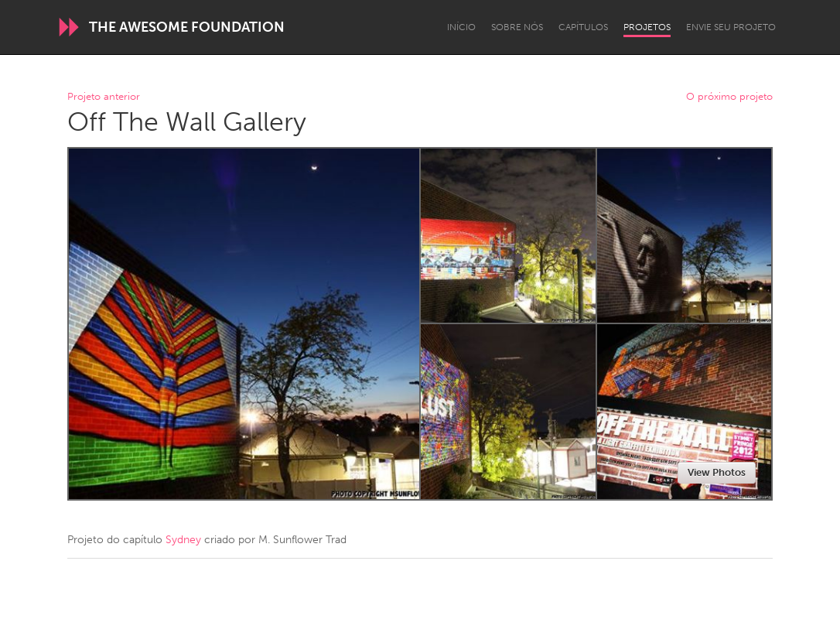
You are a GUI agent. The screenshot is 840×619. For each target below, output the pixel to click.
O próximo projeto (729, 97)
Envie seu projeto (731, 27)
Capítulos (583, 27)
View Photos (717, 472)
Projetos (647, 27)
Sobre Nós (517, 27)
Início (461, 27)
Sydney (183, 540)
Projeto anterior (104, 97)
